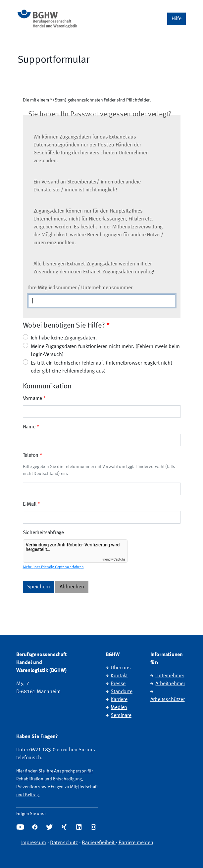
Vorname (33, 399)
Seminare (121, 716)
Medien (119, 708)
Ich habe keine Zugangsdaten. (64, 338)
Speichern (39, 587)
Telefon (31, 455)
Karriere (119, 700)
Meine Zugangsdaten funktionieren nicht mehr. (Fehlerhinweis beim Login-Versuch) (105, 351)
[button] (177, 19)
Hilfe (177, 19)
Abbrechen (72, 587)
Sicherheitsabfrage (43, 533)
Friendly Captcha (114, 559)
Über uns (121, 668)
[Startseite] (47, 19)
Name (29, 427)
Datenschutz (64, 843)
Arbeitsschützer (168, 700)
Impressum (34, 843)
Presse (118, 684)
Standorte (121, 692)
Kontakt (119, 676)
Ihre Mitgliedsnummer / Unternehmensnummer (80, 288)
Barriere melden (136, 843)
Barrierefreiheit (99, 843)
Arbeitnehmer (170, 684)
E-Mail (30, 504)
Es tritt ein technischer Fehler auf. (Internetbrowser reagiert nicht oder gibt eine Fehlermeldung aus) (101, 367)
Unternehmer (170, 676)
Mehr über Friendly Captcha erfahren (53, 567)
